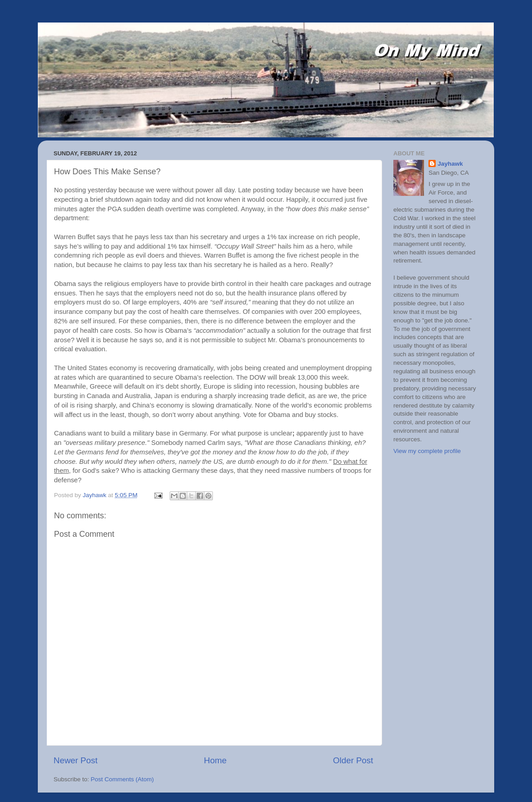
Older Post (353, 760)
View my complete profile (427, 451)
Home (215, 760)
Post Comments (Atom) (122, 779)
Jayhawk (450, 164)
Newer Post (76, 760)
